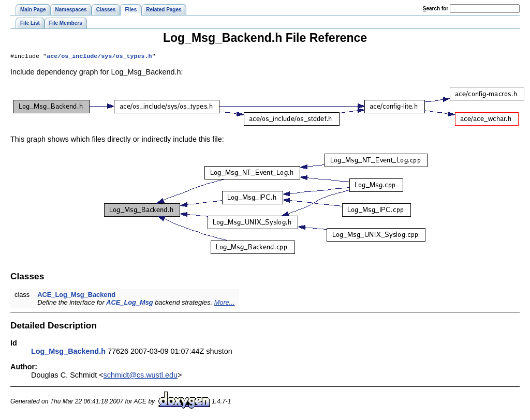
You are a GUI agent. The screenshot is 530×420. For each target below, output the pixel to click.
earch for (436, 9)
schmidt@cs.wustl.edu (141, 376)
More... (225, 303)
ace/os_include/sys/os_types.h (99, 57)
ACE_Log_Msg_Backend (76, 296)
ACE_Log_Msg (129, 303)
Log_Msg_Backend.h (68, 352)
